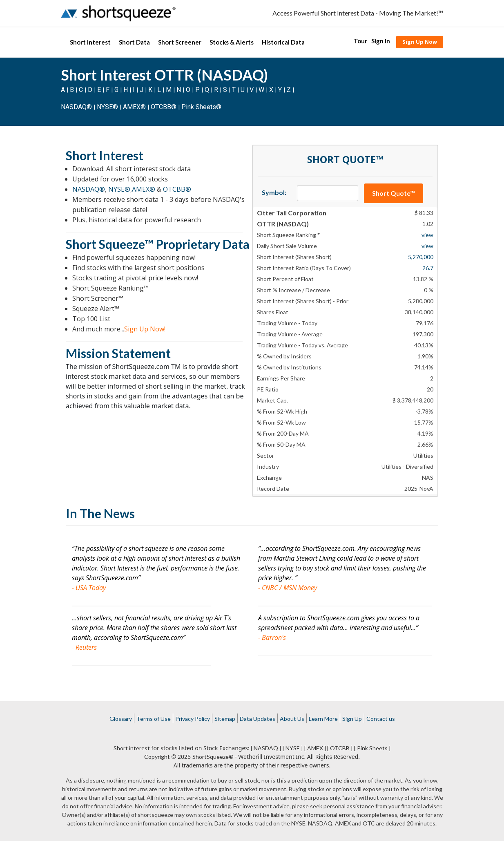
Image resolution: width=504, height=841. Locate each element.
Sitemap (225, 719)
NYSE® (108, 107)
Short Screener (180, 42)
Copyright (157, 757)
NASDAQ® (76, 107)
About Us (292, 719)
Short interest (132, 748)
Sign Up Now (420, 42)
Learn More (323, 719)
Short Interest (90, 42)
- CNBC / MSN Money (288, 588)
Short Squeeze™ (110, 244)
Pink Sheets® (201, 107)
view (427, 235)
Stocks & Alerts (232, 42)
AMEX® (134, 107)
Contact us (381, 719)
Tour (360, 41)
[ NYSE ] (293, 748)
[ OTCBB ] (340, 748)
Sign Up (352, 719)
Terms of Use (154, 719)
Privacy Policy (193, 719)
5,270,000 (421, 257)
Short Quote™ (394, 193)
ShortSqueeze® (213, 757)
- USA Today (89, 588)
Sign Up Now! (145, 329)
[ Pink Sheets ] (372, 748)
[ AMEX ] (315, 748)
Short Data (134, 42)
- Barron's (272, 637)
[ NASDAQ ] (266, 748)
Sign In (381, 41)
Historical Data (283, 42)
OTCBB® (164, 107)
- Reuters (84, 647)
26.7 (428, 268)
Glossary (121, 719)
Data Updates (258, 719)
